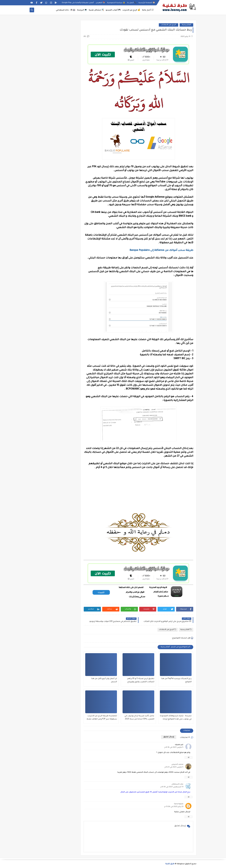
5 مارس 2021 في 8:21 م (174, 767)
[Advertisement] (138, 493)
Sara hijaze (179, 804)
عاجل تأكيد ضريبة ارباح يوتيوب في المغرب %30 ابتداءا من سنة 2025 (139, 718)
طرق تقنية (170, 864)
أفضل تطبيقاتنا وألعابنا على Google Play (78, 3)
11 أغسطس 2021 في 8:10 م (172, 787)
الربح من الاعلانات (169, 25)
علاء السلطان (177, 784)
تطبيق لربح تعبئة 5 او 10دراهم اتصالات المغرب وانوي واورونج (141, 680)
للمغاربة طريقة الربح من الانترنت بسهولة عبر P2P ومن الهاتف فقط (102, 718)
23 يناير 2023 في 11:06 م (174, 807)
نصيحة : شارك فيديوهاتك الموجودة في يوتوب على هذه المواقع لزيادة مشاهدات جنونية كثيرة (176, 718)
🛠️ (96, 10)
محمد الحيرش (177, 765)
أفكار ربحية (186, 25)
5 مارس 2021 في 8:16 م (174, 748)
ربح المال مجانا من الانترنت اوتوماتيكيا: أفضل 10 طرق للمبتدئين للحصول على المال (155, 792)
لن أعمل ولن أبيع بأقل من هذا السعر (104, 680)
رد (189, 757)
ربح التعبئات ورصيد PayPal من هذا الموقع (176, 680)
